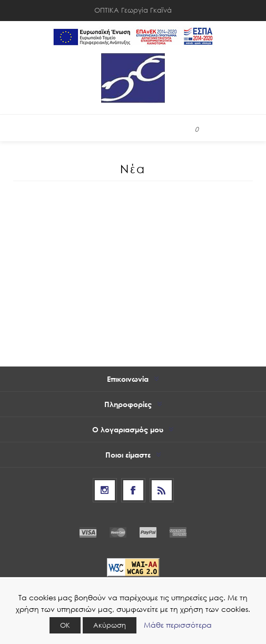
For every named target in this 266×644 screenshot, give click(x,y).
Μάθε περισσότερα (178, 625)
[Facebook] (133, 490)
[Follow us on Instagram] (105, 490)
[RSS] (162, 490)
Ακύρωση (110, 625)
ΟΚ (65, 625)
